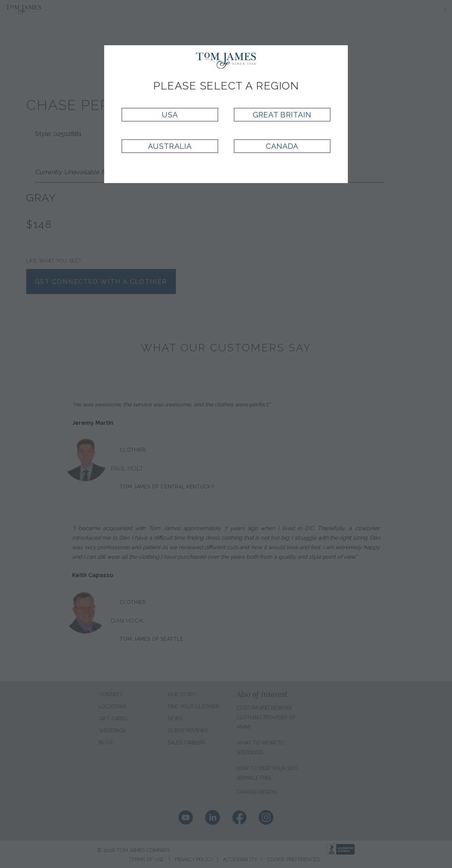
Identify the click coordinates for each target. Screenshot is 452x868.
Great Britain (282, 115)
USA (170, 115)
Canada (282, 146)
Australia (170, 146)
